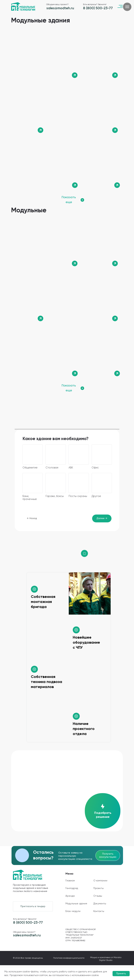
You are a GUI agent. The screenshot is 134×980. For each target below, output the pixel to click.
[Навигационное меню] (127, 7)
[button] (102, 811)
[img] (47, 57)
